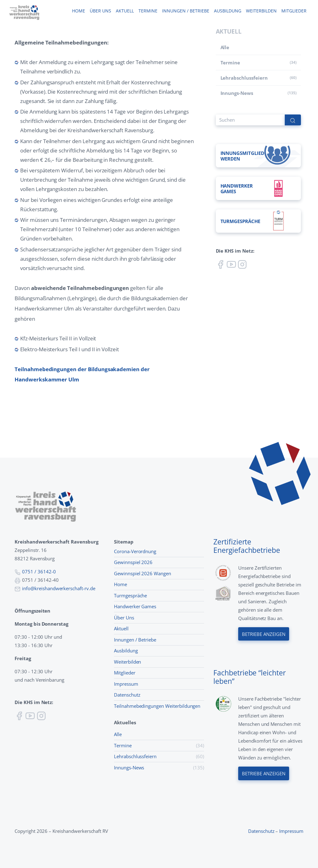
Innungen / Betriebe (186, 11)
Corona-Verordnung (135, 551)
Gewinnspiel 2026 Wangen (143, 573)
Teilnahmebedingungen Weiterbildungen (157, 706)
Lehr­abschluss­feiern (244, 78)
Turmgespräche (130, 595)
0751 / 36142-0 (39, 572)
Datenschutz (127, 695)
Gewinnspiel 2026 (133, 562)
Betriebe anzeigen (264, 634)
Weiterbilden (261, 11)
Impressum (126, 684)
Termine (148, 11)
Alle (225, 47)
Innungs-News (237, 93)
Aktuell (125, 11)
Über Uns (124, 618)
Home (78, 11)
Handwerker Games (135, 606)
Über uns (100, 11)
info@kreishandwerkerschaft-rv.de (59, 588)
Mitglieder (294, 11)
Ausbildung (227, 11)
